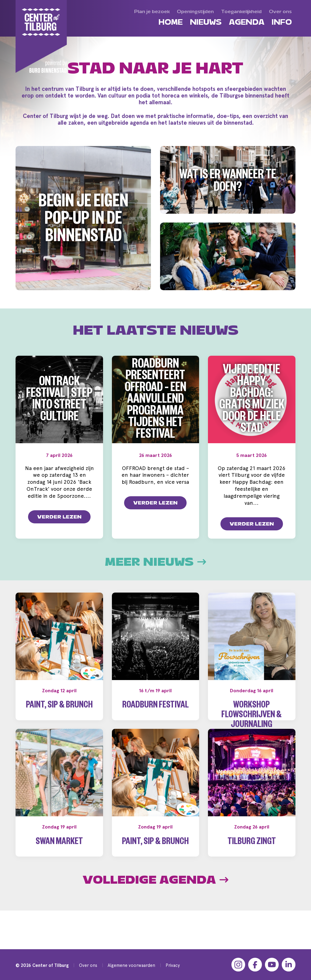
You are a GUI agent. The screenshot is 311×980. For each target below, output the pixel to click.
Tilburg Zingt (252, 869)
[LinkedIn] (289, 965)
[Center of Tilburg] (41, 37)
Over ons (88, 965)
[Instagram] (238, 965)
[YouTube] (272, 965)
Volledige (155, 907)
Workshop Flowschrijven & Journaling (252, 723)
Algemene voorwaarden (131, 965)
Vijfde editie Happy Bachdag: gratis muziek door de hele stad (252, 401)
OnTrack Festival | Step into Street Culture (59, 401)
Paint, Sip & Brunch (59, 713)
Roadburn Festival (155, 713)
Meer (155, 569)
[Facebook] (255, 965)
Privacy (173, 965)
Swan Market (59, 869)
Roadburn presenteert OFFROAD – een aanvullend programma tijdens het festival (155, 401)
